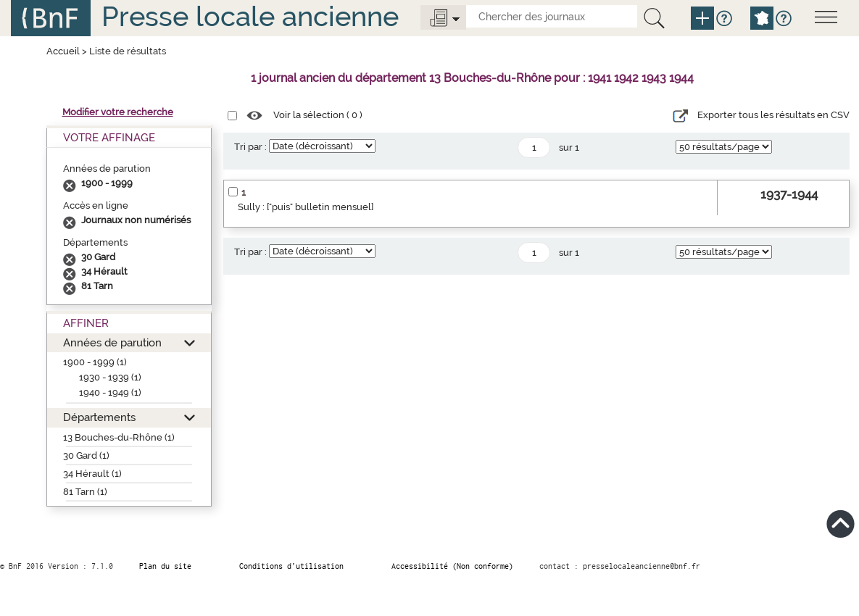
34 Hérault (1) (92, 474)
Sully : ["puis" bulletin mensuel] (306, 207)
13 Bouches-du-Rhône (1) (119, 437)
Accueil (63, 51)
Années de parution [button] (112, 342)
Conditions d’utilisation (291, 566)
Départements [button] (99, 417)
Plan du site (165, 566)
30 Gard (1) (86, 455)
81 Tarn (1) (85, 492)
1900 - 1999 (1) (95, 362)
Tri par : (250, 147)
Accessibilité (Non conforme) (452, 566)
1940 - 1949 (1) (110, 392)
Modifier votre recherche (118, 112)
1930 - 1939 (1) (110, 377)
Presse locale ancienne (250, 16)
